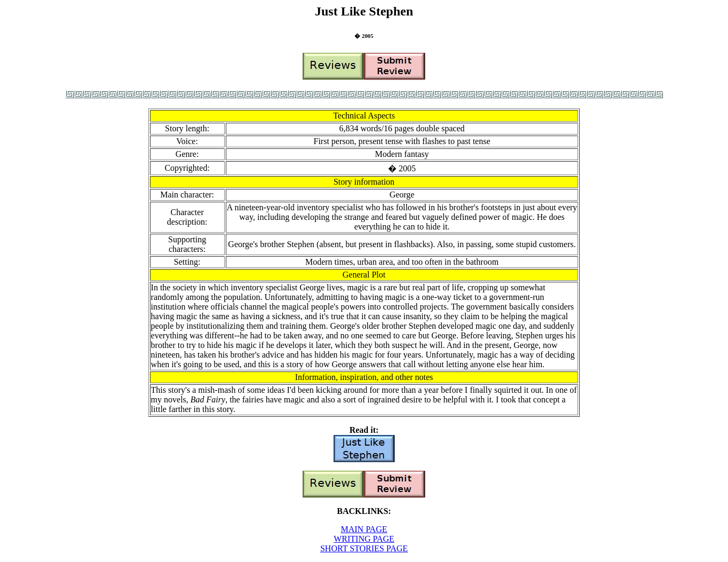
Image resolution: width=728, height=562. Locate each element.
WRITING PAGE (364, 539)
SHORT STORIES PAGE (364, 548)
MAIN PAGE (364, 529)
